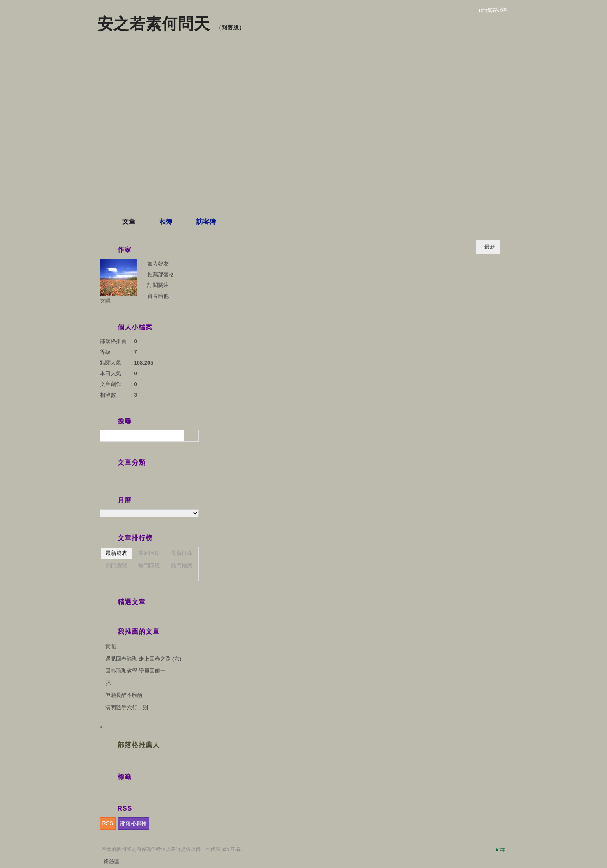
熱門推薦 (182, 566)
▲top (500, 849)
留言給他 (158, 296)
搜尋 (192, 436)
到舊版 (230, 27)
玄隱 (105, 301)
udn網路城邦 (494, 10)
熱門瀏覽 (116, 566)
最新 (490, 247)
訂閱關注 (158, 285)
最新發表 (116, 553)
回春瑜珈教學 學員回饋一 (136, 671)
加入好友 (158, 264)
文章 (129, 222)
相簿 (166, 222)
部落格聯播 (133, 823)
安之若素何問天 (154, 24)
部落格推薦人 (139, 745)
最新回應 (149, 553)
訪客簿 (206, 222)
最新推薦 (182, 553)
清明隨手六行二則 (127, 707)
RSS (108, 823)
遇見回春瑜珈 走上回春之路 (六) (143, 659)
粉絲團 (112, 862)
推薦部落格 (161, 274)
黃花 (111, 646)
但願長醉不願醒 (124, 695)
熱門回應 (149, 566)
